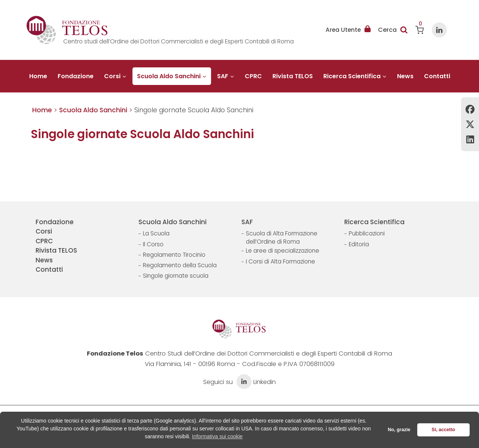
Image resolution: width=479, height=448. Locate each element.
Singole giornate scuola (176, 276)
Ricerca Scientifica (374, 222)
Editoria (359, 244)
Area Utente (348, 30)
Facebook (470, 109)
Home (38, 76)
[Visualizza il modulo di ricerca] (393, 30)
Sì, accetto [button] (443, 430)
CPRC (253, 76)
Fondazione (76, 76)
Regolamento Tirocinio (174, 255)
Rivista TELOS (293, 76)
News (405, 76)
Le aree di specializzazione (283, 251)
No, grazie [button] (399, 430)
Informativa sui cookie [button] (217, 436)
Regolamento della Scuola (180, 265)
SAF (247, 222)
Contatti (437, 76)
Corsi (44, 231)
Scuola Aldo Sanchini (173, 222)
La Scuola (156, 233)
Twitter (470, 124)
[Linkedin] (439, 30)
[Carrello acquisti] (420, 30)
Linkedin (470, 139)
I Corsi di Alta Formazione (280, 261)
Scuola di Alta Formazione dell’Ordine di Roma (282, 237)
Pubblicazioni (367, 233)
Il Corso (153, 244)
